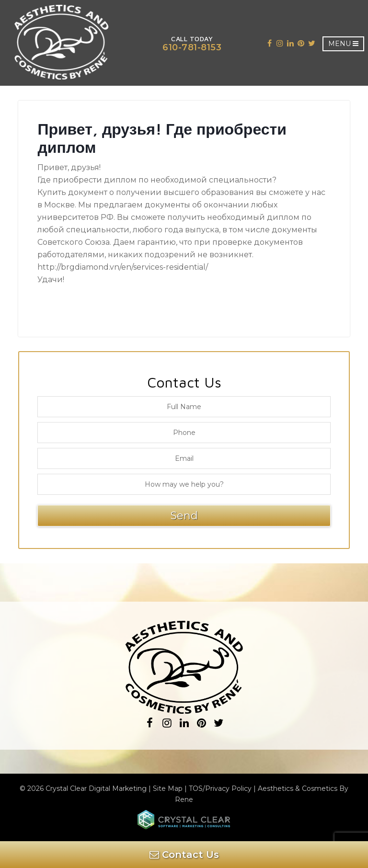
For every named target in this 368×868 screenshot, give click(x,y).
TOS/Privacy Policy (220, 788)
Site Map (168, 788)
